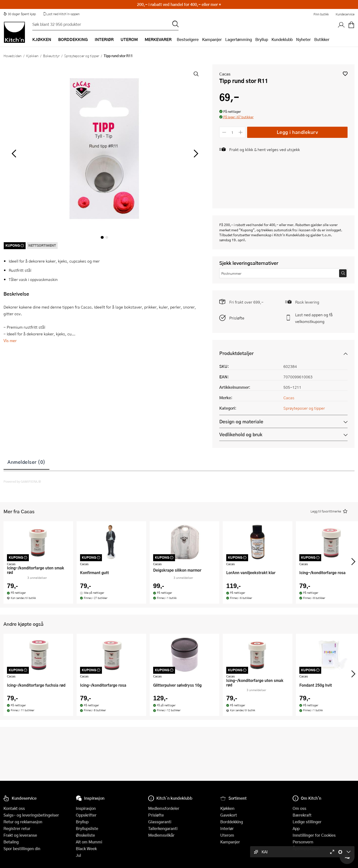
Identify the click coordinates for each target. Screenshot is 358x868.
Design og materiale (241, 421)
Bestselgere (188, 39)
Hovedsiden (13, 56)
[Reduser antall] (224, 132)
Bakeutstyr (51, 56)
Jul (78, 855)
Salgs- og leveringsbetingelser (31, 815)
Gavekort (229, 815)
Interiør (227, 828)
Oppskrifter (86, 815)
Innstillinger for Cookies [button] (314, 835)
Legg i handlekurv (297, 132)
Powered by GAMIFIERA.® (22, 481)
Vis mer (10, 340)
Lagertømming (239, 39)
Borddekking (232, 822)
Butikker (322, 39)
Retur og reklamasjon (23, 822)
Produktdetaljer (236, 353)
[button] (345, 74)
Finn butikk (321, 14)
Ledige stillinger (307, 822)
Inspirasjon (86, 808)
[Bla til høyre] (195, 154)
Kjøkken (32, 56)
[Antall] (232, 132)
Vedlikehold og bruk (241, 434)
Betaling (11, 842)
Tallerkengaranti (163, 828)
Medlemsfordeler (164, 808)
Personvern (303, 842)
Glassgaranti (160, 822)
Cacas (225, 74)
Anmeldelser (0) (26, 462)
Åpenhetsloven (306, 848)
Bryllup (262, 39)
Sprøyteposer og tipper (82, 56)
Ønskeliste (85, 835)
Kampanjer (212, 39)
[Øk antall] (241, 132)
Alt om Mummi (89, 842)
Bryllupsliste (87, 828)
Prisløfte (237, 318)
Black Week (86, 848)
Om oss (299, 808)
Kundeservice (345, 14)
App (296, 828)
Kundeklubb (282, 39)
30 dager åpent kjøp (20, 14)
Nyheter (303, 39)
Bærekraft (302, 815)
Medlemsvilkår (161, 835)
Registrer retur (17, 828)
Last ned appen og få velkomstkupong (314, 318)
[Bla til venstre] (14, 154)
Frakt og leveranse (20, 835)
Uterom (227, 835)
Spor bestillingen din (22, 848)
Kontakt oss (14, 808)
